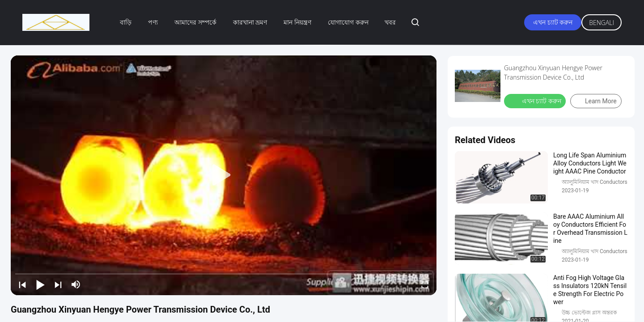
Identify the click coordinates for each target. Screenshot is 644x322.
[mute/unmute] (76, 284)
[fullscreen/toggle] (425, 284)
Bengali (602, 23)
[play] (224, 175)
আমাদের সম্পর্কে (195, 22)
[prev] (22, 284)
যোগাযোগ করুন (348, 22)
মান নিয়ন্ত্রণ (297, 22)
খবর (390, 22)
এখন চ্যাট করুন (553, 22)
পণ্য (153, 22)
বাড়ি (126, 22)
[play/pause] (40, 284)
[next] (58, 284)
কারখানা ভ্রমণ (250, 22)
